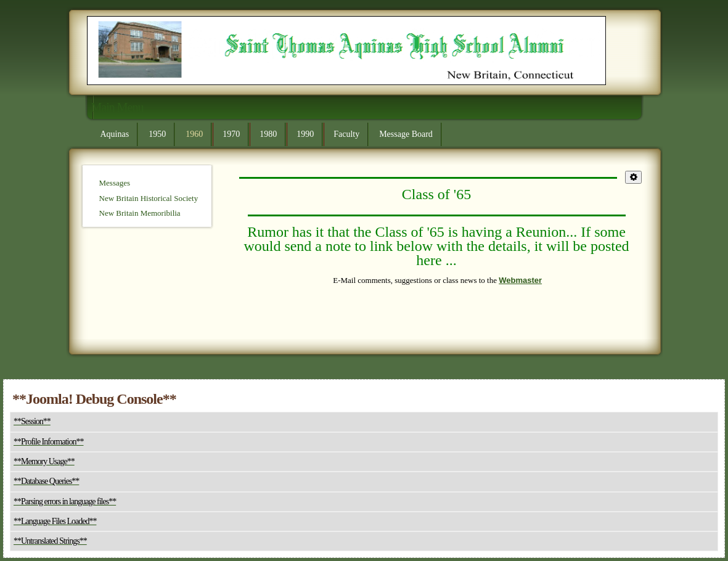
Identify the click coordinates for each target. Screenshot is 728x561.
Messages (115, 183)
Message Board (406, 134)
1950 (157, 134)
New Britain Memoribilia (140, 213)
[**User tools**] (633, 177)
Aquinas (115, 134)
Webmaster (520, 280)
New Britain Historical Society (149, 198)
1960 (194, 134)
